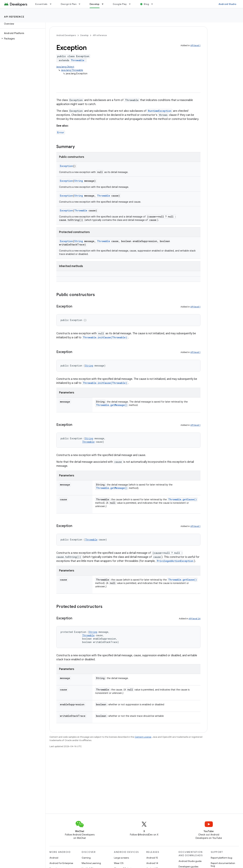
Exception (66, 166)
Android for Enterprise (61, 863)
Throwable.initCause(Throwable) (105, 337)
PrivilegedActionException (175, 561)
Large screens (121, 858)
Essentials (41, 4)
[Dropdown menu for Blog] (154, 4)
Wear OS (119, 863)
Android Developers (66, 35)
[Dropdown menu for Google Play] (131, 4)
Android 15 (152, 858)
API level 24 (195, 619)
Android (54, 858)
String (79, 181)
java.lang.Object (65, 67)
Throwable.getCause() (183, 499)
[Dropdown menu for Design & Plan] (81, 4)
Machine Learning (91, 863)
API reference (14, 17)
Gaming (86, 858)
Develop (84, 35)
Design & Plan (69, 4)
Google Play (120, 4)
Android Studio (227, 4)
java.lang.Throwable (72, 70)
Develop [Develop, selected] (95, 4)
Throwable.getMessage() (112, 405)
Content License (143, 737)
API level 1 (195, 45)
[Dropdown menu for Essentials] (52, 4)
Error (61, 132)
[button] (22, 39)
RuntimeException (160, 111)
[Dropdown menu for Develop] (104, 4)
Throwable (77, 60)
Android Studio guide (190, 861)
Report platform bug (221, 858)
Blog (146, 4)
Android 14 (152, 863)
